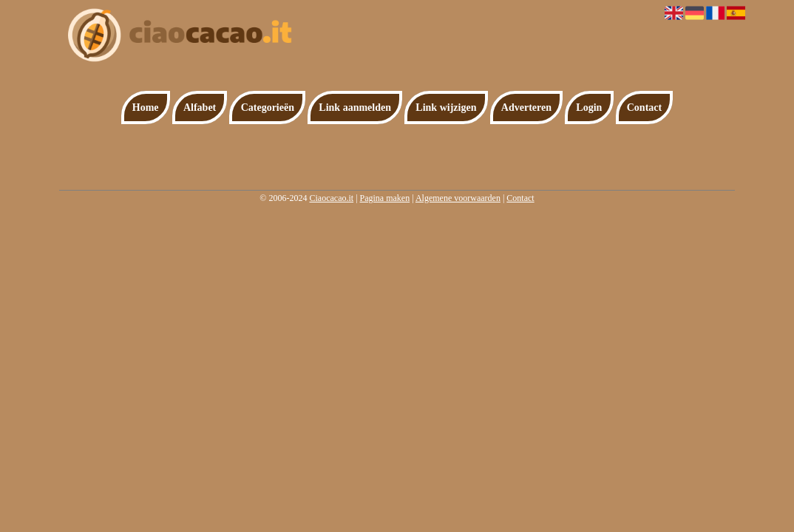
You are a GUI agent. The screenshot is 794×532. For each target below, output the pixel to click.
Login (589, 108)
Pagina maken (385, 198)
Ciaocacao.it (331, 198)
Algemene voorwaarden (458, 198)
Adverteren (526, 108)
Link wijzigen (446, 108)
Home (146, 108)
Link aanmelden (355, 108)
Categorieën (268, 108)
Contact (644, 108)
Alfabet (200, 108)
